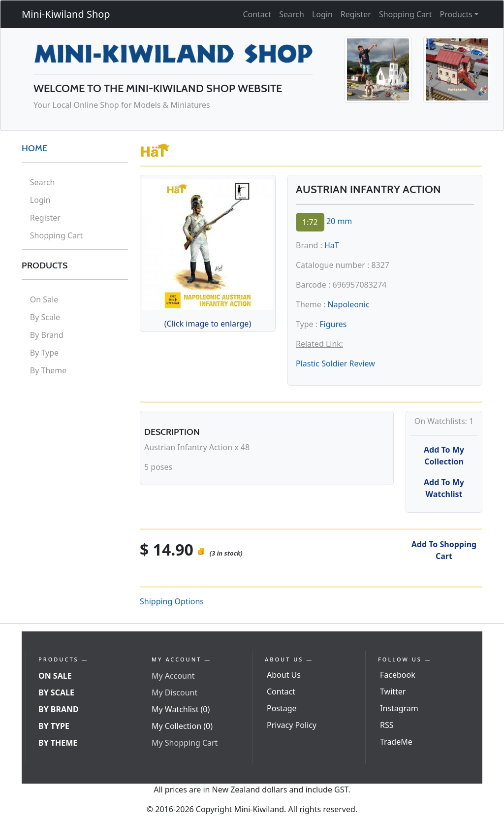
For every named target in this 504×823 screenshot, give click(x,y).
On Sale (44, 299)
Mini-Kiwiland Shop (66, 14)
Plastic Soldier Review (335, 363)
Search (292, 14)
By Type (44, 353)
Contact (257, 14)
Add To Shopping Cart (444, 550)
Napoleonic (348, 304)
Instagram (399, 708)
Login (322, 14)
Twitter (393, 691)
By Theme (48, 370)
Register (356, 14)
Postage (282, 708)
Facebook (398, 675)
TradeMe (396, 742)
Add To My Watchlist (444, 488)
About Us (284, 675)
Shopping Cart (406, 14)
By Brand (47, 335)
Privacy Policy (292, 725)
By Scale (45, 317)
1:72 (310, 222)
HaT (332, 245)
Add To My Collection (444, 456)
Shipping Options (172, 601)
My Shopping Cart (185, 743)
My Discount (174, 692)
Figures (333, 324)
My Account (173, 676)
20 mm (339, 221)
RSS (387, 725)
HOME (34, 148)
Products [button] (456, 14)
